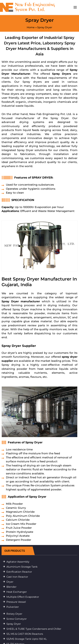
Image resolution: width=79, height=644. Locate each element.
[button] (20, 551)
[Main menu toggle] (75, 7)
